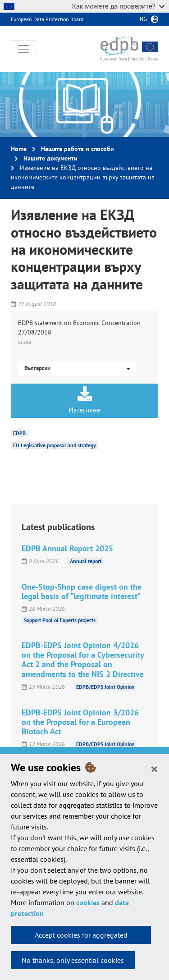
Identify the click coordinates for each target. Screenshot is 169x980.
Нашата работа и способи (78, 149)
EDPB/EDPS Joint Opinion (105, 687)
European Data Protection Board (47, 19)
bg (144, 19)
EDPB (19, 433)
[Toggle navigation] (23, 49)
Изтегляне (84, 400)
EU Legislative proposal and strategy (55, 445)
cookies (88, 902)
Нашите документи (50, 158)
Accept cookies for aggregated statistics (81, 937)
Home (19, 149)
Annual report (86, 561)
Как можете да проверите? (118, 6)
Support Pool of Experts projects (60, 620)
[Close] (154, 769)
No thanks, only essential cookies (73, 960)
